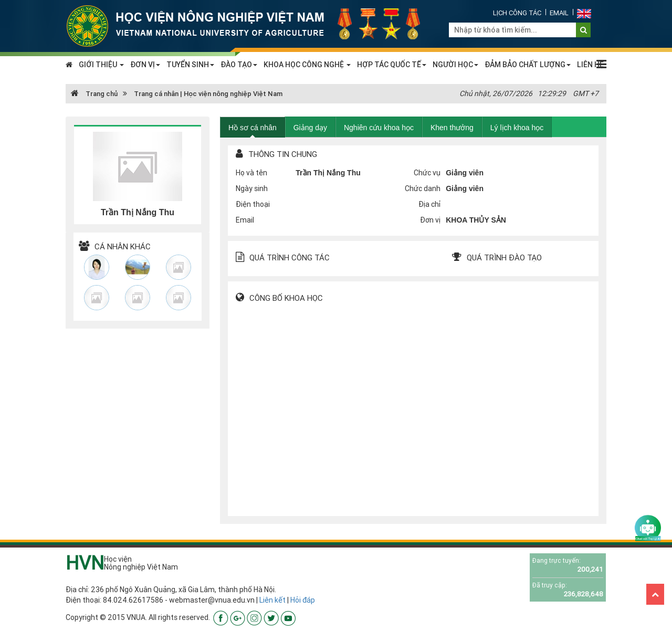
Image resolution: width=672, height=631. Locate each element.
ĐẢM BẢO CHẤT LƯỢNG (528, 65)
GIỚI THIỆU (101, 65)
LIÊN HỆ (590, 65)
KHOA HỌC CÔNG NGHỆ (307, 65)
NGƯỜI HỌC (455, 65)
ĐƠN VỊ (145, 65)
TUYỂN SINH (190, 65)
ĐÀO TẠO (239, 65)
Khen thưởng (452, 128)
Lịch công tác (517, 13)
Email (559, 13)
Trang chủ (94, 94)
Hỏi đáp (303, 600)
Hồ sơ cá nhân (253, 128)
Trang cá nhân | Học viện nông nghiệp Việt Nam (208, 94)
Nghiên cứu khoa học (379, 128)
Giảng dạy (310, 128)
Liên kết (272, 600)
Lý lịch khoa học (517, 128)
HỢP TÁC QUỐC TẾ (392, 65)
